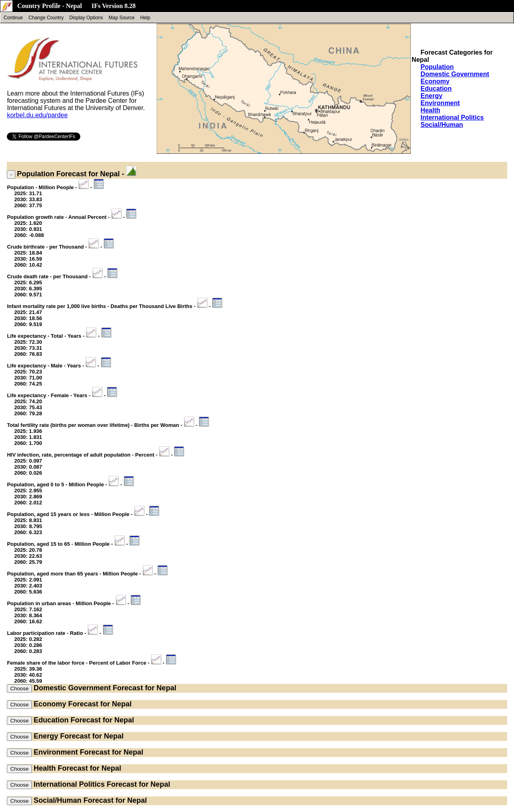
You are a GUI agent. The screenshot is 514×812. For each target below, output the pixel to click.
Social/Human (442, 125)
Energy (431, 96)
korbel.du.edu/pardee (37, 115)
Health (430, 110)
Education (436, 89)
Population (437, 67)
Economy (435, 81)
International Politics (452, 117)
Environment (440, 103)
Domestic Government (455, 74)
